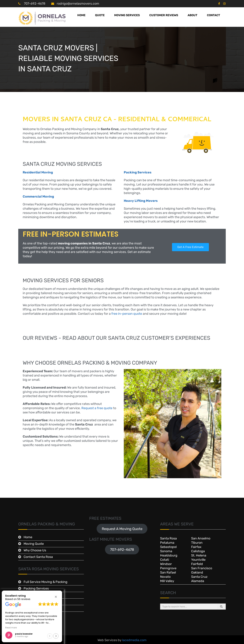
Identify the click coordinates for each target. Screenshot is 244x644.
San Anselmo (201, 538)
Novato (165, 577)
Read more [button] (11, 628)
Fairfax (196, 547)
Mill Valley (167, 581)
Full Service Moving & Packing (45, 582)
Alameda (198, 581)
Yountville (198, 560)
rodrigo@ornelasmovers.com (78, 4)
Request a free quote (97, 408)
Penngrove (168, 568)
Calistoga (198, 551)
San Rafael (168, 572)
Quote (100, 15)
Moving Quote (34, 544)
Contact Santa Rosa (38, 557)
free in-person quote (127, 314)
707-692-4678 (34, 4)
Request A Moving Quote (122, 529)
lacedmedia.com (134, 640)
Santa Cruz (199, 577)
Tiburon (197, 543)
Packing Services (36, 588)
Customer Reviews (164, 15)
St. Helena (199, 555)
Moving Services (127, 15)
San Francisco (202, 568)
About (192, 15)
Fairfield (197, 564)
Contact (213, 15)
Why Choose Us (35, 550)
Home (81, 15)
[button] (56, 597)
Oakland (197, 572)
